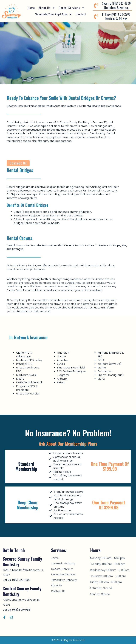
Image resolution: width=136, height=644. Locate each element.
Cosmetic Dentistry (63, 563)
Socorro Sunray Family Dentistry (22, 561)
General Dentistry (62, 569)
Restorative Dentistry (64, 580)
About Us (47, 8)
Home (31, 8)
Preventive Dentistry (63, 574)
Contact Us (58, 591)
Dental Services (72, 8)
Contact (81, 14)
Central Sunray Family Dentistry (22, 591)
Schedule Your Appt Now (54, 14)
